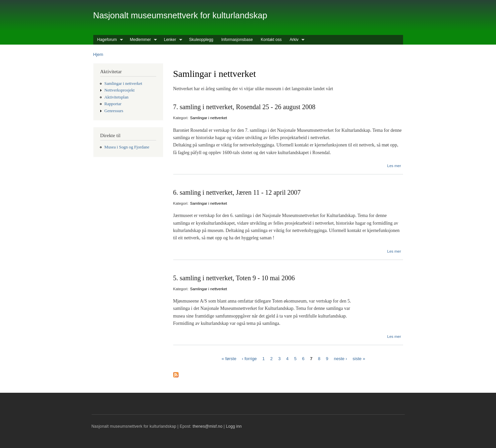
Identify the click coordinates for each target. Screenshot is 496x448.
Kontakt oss (271, 40)
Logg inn (234, 426)
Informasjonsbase (237, 40)
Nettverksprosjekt (119, 90)
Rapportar (113, 104)
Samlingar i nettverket (123, 84)
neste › (340, 358)
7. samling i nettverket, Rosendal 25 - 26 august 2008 (244, 107)
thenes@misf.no (208, 426)
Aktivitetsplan (116, 97)
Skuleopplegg (201, 40)
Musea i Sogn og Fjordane (127, 147)
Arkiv (295, 40)
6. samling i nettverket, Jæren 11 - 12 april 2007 (237, 192)
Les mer (394, 166)
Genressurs (114, 111)
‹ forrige (249, 358)
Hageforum (108, 40)
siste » (359, 358)
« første (229, 358)
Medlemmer (141, 40)
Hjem (98, 54)
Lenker (171, 40)
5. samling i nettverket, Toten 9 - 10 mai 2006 (234, 278)
